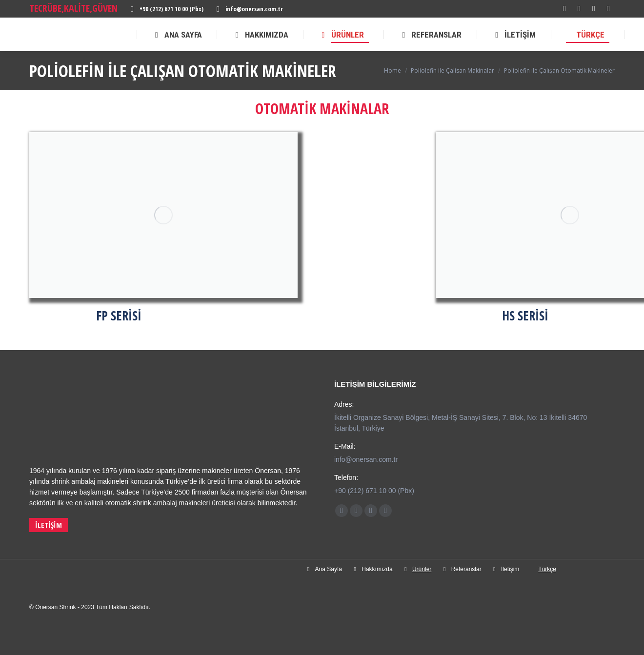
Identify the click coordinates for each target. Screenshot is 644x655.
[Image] (163, 215)
